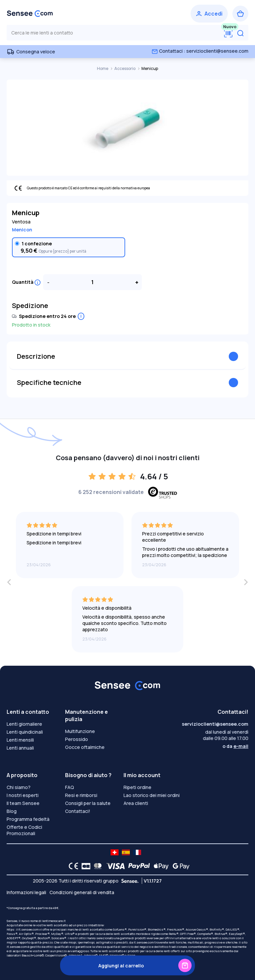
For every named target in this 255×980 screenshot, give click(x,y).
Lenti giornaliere (24, 724)
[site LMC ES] (126, 852)
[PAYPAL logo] (137, 866)
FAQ (70, 787)
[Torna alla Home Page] (30, 14)
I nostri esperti (23, 795)
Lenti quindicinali (25, 732)
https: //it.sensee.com (23, 929)
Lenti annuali (20, 748)
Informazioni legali (26, 892)
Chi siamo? (19, 787)
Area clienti (136, 803)
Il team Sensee (23, 803)
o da (235, 746)
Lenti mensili (20, 740)
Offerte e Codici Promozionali (24, 830)
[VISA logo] (114, 866)
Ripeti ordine (137, 787)
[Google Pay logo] (179, 866)
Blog (12, 811)
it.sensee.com (144, 942)
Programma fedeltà (28, 819)
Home (103, 68)
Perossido (77, 739)
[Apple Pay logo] (160, 866)
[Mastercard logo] (96, 866)
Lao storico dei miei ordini (152, 795)
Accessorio (125, 68)
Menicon (22, 230)
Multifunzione (80, 731)
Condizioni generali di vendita (82, 892)
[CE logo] (72, 866)
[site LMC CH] (115, 852)
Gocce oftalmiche (85, 747)
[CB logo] (84, 866)
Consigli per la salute (88, 803)
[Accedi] (209, 14)
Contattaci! (78, 811)
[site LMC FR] (137, 852)
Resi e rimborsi (81, 795)
